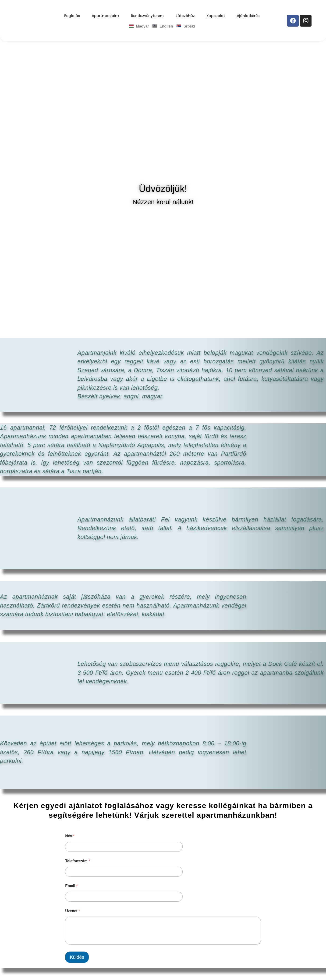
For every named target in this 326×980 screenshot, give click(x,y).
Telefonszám (78, 861)
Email (71, 886)
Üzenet (73, 911)
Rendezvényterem (147, 16)
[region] (163, 111)
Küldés (77, 957)
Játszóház (185, 16)
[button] (7, 111)
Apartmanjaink (106, 16)
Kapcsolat (216, 16)
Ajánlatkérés (248, 16)
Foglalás (72, 16)
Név (70, 836)
